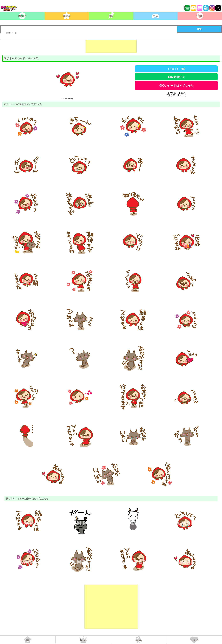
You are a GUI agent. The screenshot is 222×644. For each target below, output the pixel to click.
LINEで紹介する (176, 77)
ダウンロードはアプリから (176, 86)
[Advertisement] (111, 45)
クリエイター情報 (176, 69)
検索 (199, 29)
